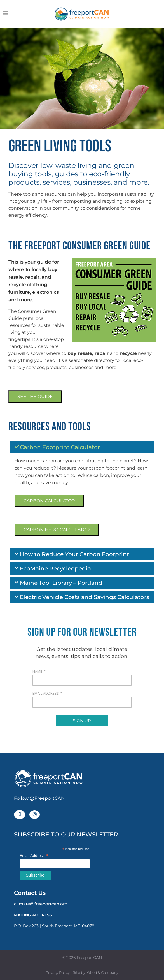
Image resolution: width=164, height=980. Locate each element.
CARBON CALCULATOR (49, 501)
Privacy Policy (58, 972)
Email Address (34, 856)
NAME (37, 671)
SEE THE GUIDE (35, 397)
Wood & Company (103, 972)
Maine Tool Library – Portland (61, 583)
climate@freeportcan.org (41, 904)
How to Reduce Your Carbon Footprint (74, 554)
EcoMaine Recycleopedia (55, 568)
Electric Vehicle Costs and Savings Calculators (85, 597)
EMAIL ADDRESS (46, 693)
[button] (82, 447)
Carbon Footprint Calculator (60, 447)
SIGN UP (82, 721)
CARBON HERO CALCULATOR (57, 530)
